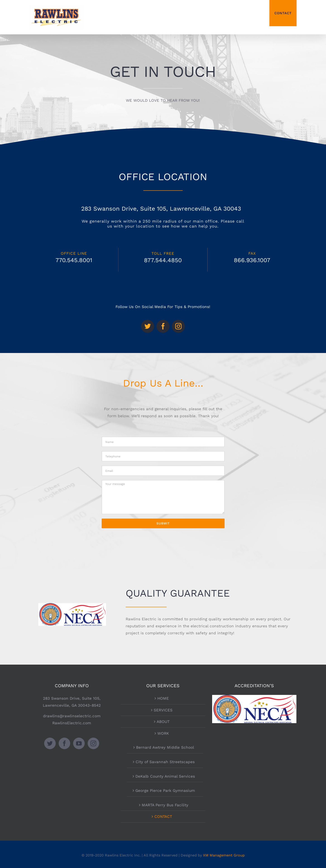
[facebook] (163, 320)
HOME (163, 698)
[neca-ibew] (72, 605)
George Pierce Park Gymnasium (165, 790)
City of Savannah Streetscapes (165, 762)
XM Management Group (224, 855)
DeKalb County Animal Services (165, 776)
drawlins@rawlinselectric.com (72, 716)
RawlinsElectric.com (72, 723)
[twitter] (155, 320)
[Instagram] (93, 743)
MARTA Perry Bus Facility (165, 805)
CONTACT (163, 816)
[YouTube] (79, 743)
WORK (163, 733)
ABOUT (163, 722)
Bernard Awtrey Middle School (165, 747)
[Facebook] (64, 743)
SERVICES (163, 710)
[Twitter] (50, 743)
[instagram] (171, 320)
